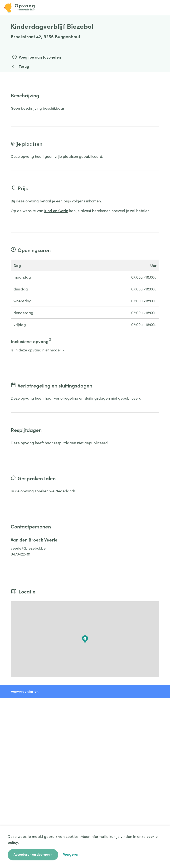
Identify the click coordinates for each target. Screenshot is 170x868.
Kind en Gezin (56, 210)
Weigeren (71, 854)
